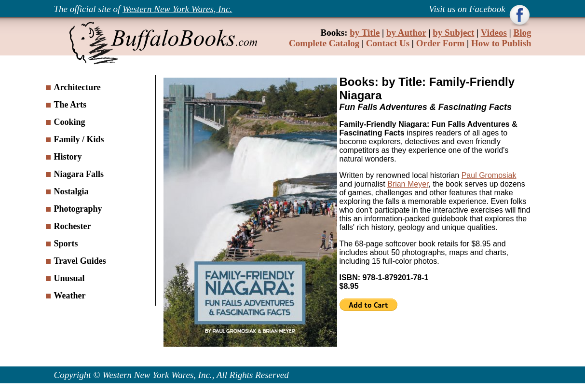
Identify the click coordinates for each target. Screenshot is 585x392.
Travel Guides (80, 261)
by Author (406, 33)
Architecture (77, 87)
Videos (494, 33)
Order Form (440, 43)
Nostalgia (71, 191)
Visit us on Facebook (468, 9)
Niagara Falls (79, 174)
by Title (365, 33)
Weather (70, 296)
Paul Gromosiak (489, 175)
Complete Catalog (324, 43)
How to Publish (501, 43)
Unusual (69, 278)
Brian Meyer (408, 184)
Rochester (73, 226)
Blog (523, 33)
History (68, 157)
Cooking (70, 122)
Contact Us (388, 43)
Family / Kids (79, 139)
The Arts (70, 105)
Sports (66, 243)
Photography (78, 209)
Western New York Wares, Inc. (177, 9)
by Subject (453, 33)
